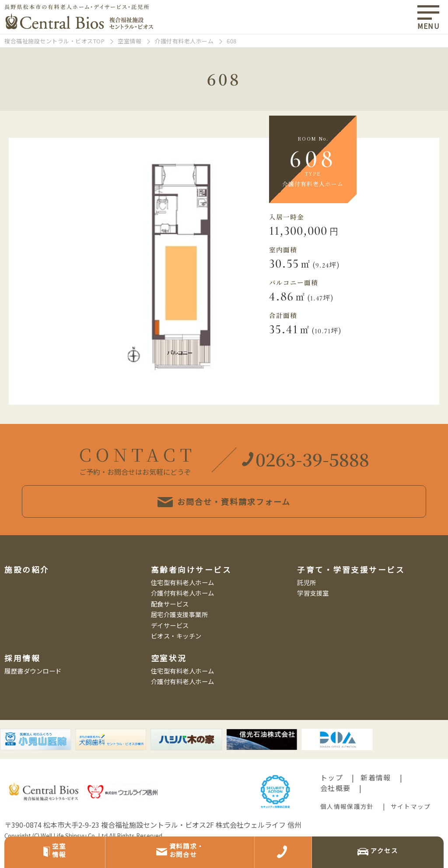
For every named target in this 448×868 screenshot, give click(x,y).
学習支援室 (313, 612)
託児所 (307, 601)
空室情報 (129, 41)
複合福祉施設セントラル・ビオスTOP (54, 41)
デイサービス (170, 644)
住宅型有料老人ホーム (183, 601)
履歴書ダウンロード (33, 689)
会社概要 (335, 807)
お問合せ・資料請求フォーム (224, 526)
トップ (332, 796)
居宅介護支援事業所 (180, 633)
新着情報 (376, 796)
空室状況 (169, 676)
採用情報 (22, 676)
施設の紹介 (27, 588)
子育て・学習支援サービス (351, 588)
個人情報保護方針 (347, 825)
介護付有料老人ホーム (184, 41)
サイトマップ (411, 825)
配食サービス (170, 622)
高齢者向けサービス (191, 588)
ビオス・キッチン (176, 655)
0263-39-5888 (306, 477)
